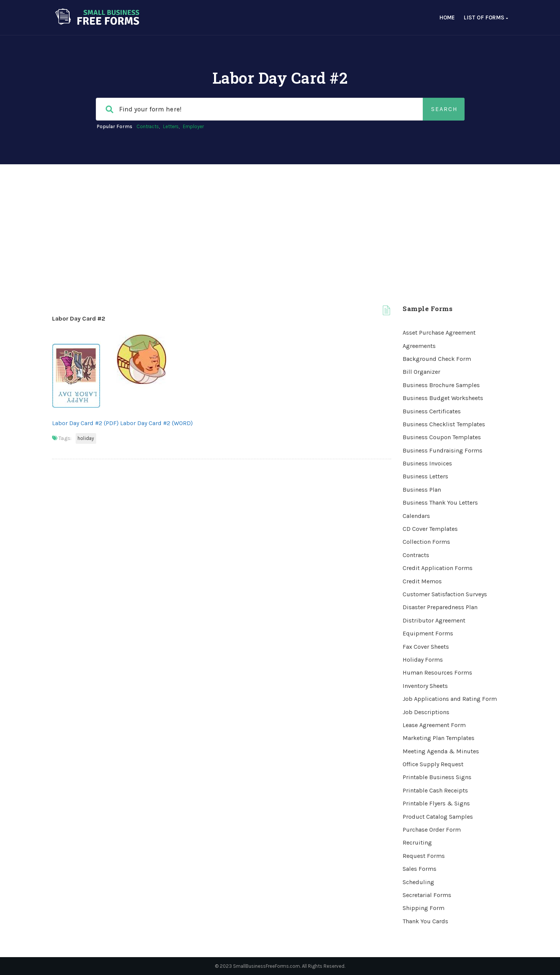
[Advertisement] (280, 221)
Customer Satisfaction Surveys (445, 594)
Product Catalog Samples (438, 817)
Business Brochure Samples (441, 385)
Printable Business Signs (437, 777)
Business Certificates (432, 411)
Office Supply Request (433, 764)
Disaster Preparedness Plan (440, 607)
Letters (171, 126)
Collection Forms (426, 542)
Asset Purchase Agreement (439, 333)
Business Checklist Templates (444, 424)
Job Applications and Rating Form (450, 699)
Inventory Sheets (425, 686)
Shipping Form (424, 908)
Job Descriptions (426, 712)
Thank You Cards (425, 921)
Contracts (148, 126)
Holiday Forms (423, 660)
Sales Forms (420, 869)
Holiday (86, 438)
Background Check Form (437, 359)
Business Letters (425, 476)
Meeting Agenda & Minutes (441, 751)
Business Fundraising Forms (443, 450)
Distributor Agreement (434, 620)
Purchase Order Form (432, 830)
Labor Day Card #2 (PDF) (85, 423)
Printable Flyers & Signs (436, 803)
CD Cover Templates (430, 529)
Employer (193, 126)
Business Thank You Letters (440, 503)
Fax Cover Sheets (426, 647)
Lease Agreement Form (434, 725)
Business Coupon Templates (442, 437)
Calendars (416, 516)
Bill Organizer (421, 372)
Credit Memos (422, 581)
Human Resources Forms (437, 672)
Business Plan (422, 490)
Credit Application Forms (438, 568)
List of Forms (486, 17)
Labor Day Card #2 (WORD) (156, 423)
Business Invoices (427, 463)
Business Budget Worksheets (443, 398)
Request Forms (424, 856)
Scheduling (418, 882)
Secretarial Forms (427, 895)
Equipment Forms (428, 633)
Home (447, 17)
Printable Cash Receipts (435, 790)
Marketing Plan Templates (439, 738)
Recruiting (417, 842)
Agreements (419, 346)
